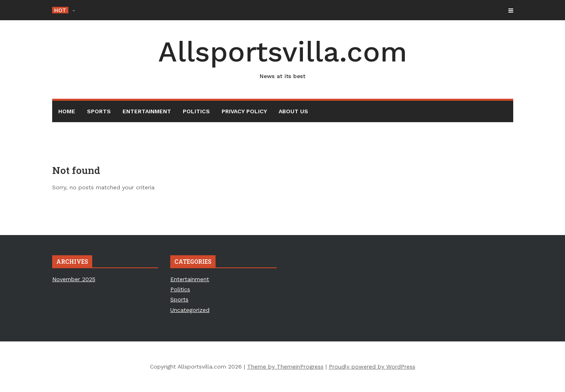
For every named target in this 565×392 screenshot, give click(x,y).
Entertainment (147, 111)
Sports (99, 111)
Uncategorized (190, 310)
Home (67, 111)
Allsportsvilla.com (283, 58)
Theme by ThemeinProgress (285, 367)
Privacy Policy (244, 111)
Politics (196, 111)
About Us (293, 111)
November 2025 (74, 279)
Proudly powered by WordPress (372, 367)
